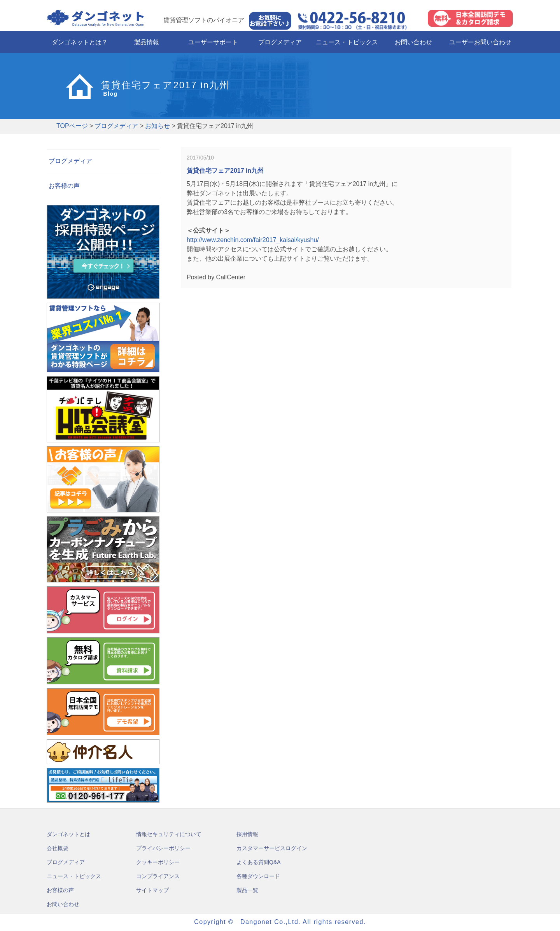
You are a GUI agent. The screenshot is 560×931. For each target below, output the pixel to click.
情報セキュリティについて (169, 834)
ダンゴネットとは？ (80, 42)
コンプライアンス (158, 876)
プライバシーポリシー (163, 848)
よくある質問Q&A (259, 862)
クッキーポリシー (158, 862)
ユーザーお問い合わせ (480, 42)
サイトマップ (152, 890)
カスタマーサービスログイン (272, 848)
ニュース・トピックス (347, 42)
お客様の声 (64, 186)
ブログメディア (280, 42)
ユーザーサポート (213, 42)
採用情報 (247, 834)
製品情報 (147, 42)
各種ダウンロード (258, 876)
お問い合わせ (413, 42)
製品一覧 (247, 890)
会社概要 (58, 848)
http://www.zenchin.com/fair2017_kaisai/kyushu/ (253, 240)
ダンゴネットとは (68, 834)
